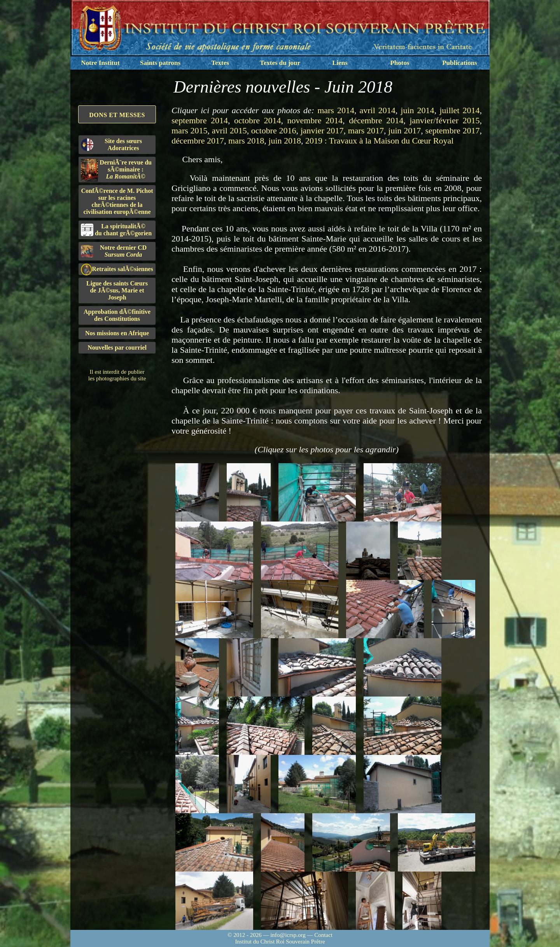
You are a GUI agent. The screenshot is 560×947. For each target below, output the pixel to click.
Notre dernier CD (114, 251)
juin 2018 (285, 141)
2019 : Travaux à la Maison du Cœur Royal (379, 141)
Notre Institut (100, 63)
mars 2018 (246, 141)
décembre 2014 (376, 120)
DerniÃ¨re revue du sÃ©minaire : (116, 170)
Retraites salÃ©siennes (117, 269)
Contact (323, 935)
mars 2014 (336, 110)
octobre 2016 (274, 130)
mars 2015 (189, 130)
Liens (340, 63)
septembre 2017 (452, 130)
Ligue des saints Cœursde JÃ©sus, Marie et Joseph (117, 290)
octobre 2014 (258, 120)
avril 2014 (377, 110)
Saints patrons (160, 63)
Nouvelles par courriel (117, 347)
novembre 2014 (315, 120)
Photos (400, 63)
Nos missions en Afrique (117, 333)
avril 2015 (229, 130)
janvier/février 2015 (444, 120)
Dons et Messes (117, 115)
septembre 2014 (200, 120)
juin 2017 (404, 130)
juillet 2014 (459, 110)
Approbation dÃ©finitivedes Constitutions (117, 315)
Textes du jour (280, 63)
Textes (220, 63)
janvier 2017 (322, 130)
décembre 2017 (198, 141)
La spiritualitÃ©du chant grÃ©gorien (116, 230)
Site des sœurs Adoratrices (111, 144)
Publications (460, 63)
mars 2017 (366, 130)
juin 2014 (417, 110)
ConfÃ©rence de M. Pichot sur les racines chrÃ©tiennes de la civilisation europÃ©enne (117, 201)
